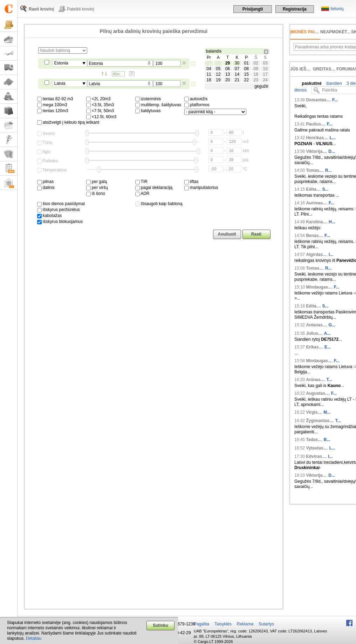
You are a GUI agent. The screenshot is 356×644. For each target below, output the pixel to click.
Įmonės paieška (308, 32)
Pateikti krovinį (80, 9)
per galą (97, 182)
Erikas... (314, 347)
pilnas (46, 182)
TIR (141, 182)
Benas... (314, 236)
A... (327, 333)
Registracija (295, 9)
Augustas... (317, 393)
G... (332, 325)
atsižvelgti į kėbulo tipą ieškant (68, 122)
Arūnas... (315, 380)
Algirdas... (316, 255)
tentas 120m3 (53, 111)
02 (256, 63)
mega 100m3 (52, 105)
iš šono (96, 194)
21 (237, 80)
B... (327, 440)
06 (228, 69)
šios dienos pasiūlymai (61, 204)
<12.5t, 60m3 (101, 117)
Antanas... (316, 325)
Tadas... (314, 440)
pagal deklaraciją (154, 188)
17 (265, 74)
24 (265, 80)
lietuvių (337, 9)
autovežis (196, 99)
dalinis (46, 188)
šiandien (334, 83)
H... (332, 222)
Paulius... (315, 124)
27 (209, 63)
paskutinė (312, 83)
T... (329, 380)
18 (209, 80)
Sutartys (266, 624)
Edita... (313, 189)
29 (228, 63)
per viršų (97, 188)
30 (237, 63)
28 (218, 63)
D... (332, 151)
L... (333, 138)
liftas (191, 182)
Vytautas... (316, 448)
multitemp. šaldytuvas (158, 105)
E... (328, 347)
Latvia (60, 83)
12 (218, 74)
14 (237, 74)
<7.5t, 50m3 (100, 111)
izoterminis (148, 99)
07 (237, 69)
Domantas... (318, 100)
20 (228, 80)
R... (328, 170)
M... (327, 412)
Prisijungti (253, 9)
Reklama (245, 624)
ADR (142, 194)
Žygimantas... (319, 421)
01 (247, 63)
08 (247, 69)
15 (247, 74)
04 (209, 69)
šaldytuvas (148, 111)
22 (247, 80)
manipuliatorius (201, 188)
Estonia (61, 63)
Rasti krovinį (41, 9)
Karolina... (316, 222)
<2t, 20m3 (98, 99)
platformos (197, 105)
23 (256, 80)
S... (325, 189)
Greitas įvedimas (333, 69)
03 (265, 63)
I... (331, 255)
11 (209, 74)
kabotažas (50, 216)
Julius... (314, 333)
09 (256, 69)
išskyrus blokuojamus (60, 222)
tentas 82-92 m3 (55, 99)
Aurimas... (316, 203)
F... (335, 100)
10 (265, 69)
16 (256, 74)
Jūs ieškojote (307, 69)
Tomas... (314, 170)
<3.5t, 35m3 (100, 105)
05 (218, 69)
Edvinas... (316, 456)
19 (218, 80)
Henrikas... (317, 138)
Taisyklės (223, 624)
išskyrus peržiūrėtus (59, 210)
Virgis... (313, 412)
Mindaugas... (319, 287)
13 (228, 74)
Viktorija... (316, 151)
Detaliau (34, 638)
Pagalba (201, 624)
